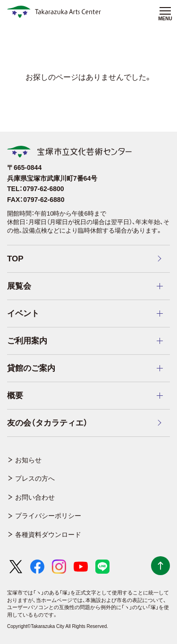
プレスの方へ (35, 478)
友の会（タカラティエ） (47, 423)
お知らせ (28, 460)
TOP (15, 259)
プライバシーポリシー (48, 516)
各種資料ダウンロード (48, 535)
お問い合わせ (35, 497)
